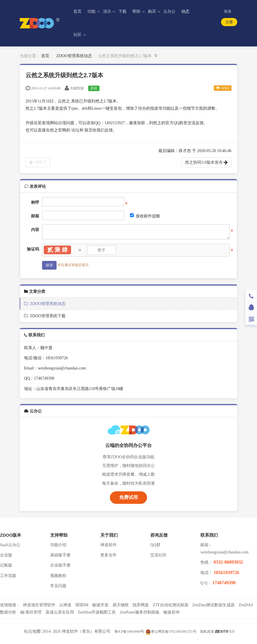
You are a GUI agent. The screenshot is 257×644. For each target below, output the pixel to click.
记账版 (6, 565)
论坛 (75, 130)
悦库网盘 (141, 605)
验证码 (33, 249)
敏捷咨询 (171, 612)
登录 (228, 11)
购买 (153, 11)
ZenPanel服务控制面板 (140, 612)
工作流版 (8, 576)
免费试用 (128, 497)
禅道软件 (108, 545)
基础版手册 (60, 555)
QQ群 (155, 545)
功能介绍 (58, 545)
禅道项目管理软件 (39, 605)
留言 (88, 130)
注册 (229, 22)
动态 (185, 11)
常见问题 (58, 586)
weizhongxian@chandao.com (225, 552)
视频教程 (58, 576)
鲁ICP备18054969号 (130, 632)
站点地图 (32, 631)
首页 (77, 11)
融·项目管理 (31, 612)
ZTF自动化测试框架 (171, 605)
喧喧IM (82, 605)
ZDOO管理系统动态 (74, 56)
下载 (122, 11)
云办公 (169, 11)
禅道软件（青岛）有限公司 (86, 631)
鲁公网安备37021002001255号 (171, 632)
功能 (92, 11)
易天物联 (121, 605)
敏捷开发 (100, 605)
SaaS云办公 (10, 545)
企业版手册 (60, 565)
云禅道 (65, 605)
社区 (78, 35)
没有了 (38, 162)
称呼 (35, 202)
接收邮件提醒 (145, 216)
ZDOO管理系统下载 (45, 316)
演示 (108, 11)
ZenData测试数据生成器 (213, 605)
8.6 (226, 632)
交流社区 (158, 555)
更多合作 (108, 555)
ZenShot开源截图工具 (97, 612)
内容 (35, 230)
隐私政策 (207, 632)
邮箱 (35, 216)
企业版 (6, 555)
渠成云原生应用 (60, 612)
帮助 (137, 11)
